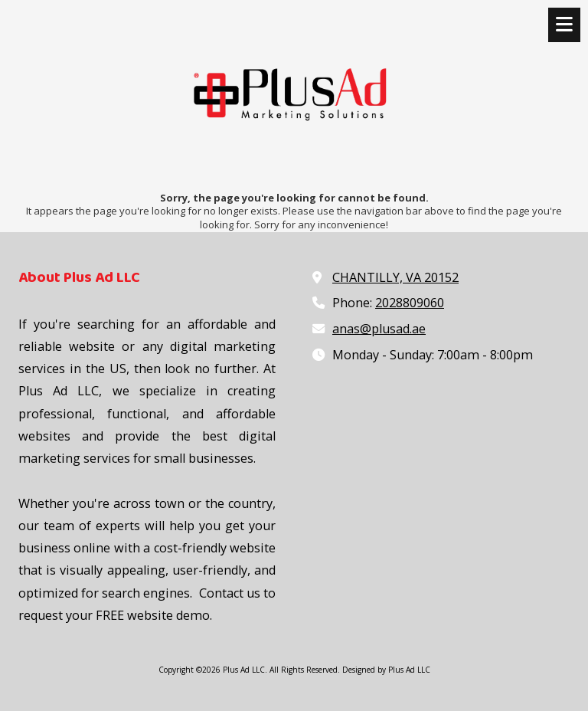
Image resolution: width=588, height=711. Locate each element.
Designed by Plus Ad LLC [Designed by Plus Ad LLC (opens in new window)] (386, 670)
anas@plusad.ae (379, 329)
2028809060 (410, 303)
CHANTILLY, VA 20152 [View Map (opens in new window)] (395, 277)
